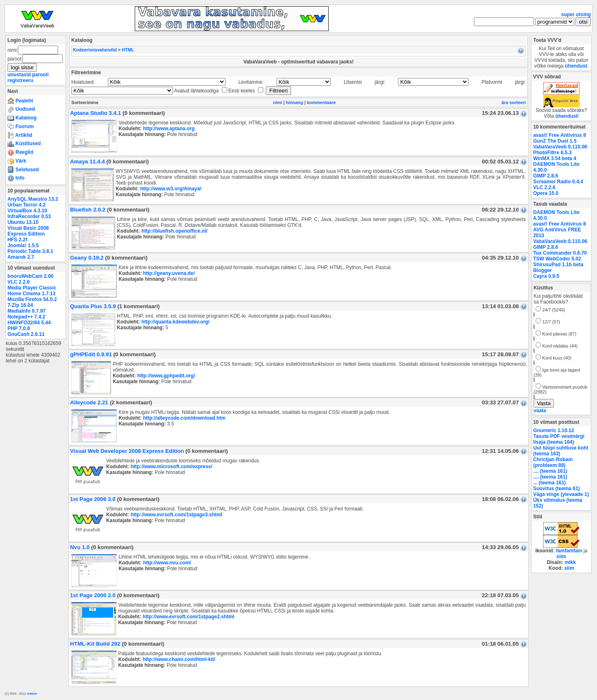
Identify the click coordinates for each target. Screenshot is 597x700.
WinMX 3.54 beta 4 (555, 158)
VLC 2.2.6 (19, 282)
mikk (570, 562)
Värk (17, 161)
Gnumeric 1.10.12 (554, 430)
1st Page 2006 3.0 (93, 499)
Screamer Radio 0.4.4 (558, 182)
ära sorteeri (514, 102)
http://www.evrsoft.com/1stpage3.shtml (176, 515)
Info (16, 178)
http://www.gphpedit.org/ (166, 376)
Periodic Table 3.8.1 (30, 251)
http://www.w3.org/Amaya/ (171, 189)
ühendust (576, 66)
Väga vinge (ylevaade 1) (561, 494)
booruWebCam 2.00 (30, 276)
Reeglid (20, 152)
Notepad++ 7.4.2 (26, 317)
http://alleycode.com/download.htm (184, 418)
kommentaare (321, 102)
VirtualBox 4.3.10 (27, 211)
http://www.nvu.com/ (167, 563)
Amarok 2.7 (21, 257)
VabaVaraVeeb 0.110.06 (560, 147)
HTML (128, 50)
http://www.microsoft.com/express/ (171, 467)
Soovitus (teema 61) (556, 489)
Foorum (21, 126)
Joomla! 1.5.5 (23, 245)
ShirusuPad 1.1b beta (558, 265)
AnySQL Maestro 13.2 (33, 199)
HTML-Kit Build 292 (95, 644)
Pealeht (20, 101)
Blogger (542, 270)
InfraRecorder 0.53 (29, 216)
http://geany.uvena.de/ (169, 273)
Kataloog (22, 118)
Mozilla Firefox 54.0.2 (32, 299)
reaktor (32, 694)
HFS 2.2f (17, 240)
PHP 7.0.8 (19, 328)
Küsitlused (24, 143)
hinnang (295, 102)
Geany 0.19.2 (87, 258)
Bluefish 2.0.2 (88, 210)
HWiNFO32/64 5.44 (29, 323)
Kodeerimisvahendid (95, 50)
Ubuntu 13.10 (23, 222)
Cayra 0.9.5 (546, 276)
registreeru (20, 80)
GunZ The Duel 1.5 (555, 141)
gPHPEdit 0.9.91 (91, 354)
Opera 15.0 (546, 193)
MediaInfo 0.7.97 (27, 311)
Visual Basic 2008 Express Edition (28, 231)
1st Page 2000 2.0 (93, 595)
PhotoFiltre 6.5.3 (552, 153)
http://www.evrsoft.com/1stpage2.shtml (188, 617)
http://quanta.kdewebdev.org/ (176, 322)
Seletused (23, 170)
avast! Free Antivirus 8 (559, 135)
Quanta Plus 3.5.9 (93, 306)
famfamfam (569, 551)
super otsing (576, 15)
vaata (540, 411)
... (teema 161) (550, 483)
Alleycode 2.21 (89, 402)
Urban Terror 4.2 (27, 205)
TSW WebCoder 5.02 (557, 259)
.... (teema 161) (550, 471)
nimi (277, 102)
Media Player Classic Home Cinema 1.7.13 (32, 291)
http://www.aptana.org (169, 129)
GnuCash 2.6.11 (26, 334)
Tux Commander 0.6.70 (560, 253)
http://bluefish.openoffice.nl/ (174, 231)
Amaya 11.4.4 (87, 162)
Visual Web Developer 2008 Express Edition (127, 451)
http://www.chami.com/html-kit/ (179, 659)
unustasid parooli (28, 75)
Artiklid (20, 135)
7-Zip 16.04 (20, 305)
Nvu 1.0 (80, 547)
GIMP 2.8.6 (546, 176)
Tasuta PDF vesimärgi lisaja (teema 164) (559, 439)
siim (561, 557)
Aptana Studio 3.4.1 (96, 113)
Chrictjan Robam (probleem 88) (553, 462)
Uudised (21, 109)
